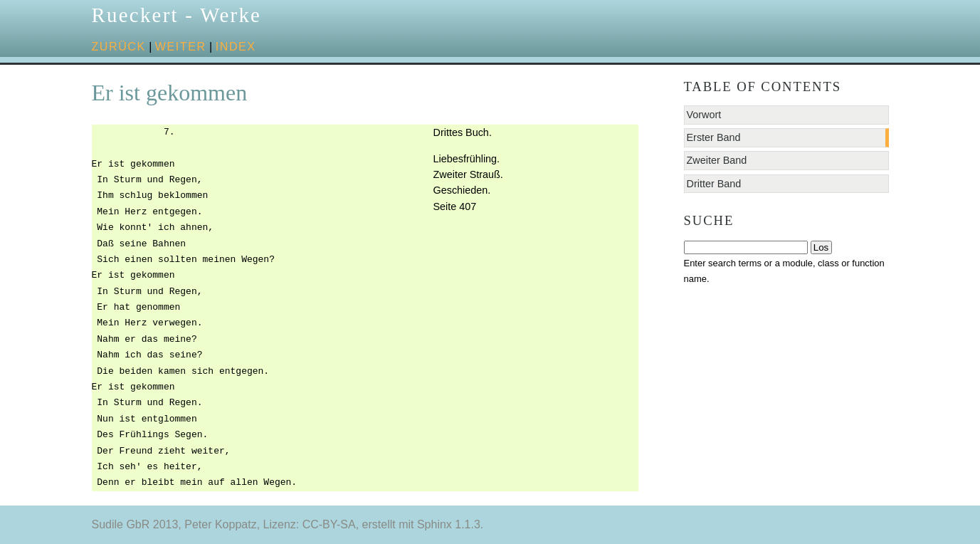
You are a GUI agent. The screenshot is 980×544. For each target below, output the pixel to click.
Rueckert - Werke (177, 15)
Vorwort (704, 115)
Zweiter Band (717, 160)
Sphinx (434, 524)
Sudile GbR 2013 (135, 524)
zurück (119, 47)
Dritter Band (714, 184)
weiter (181, 47)
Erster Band (714, 137)
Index (236, 47)
